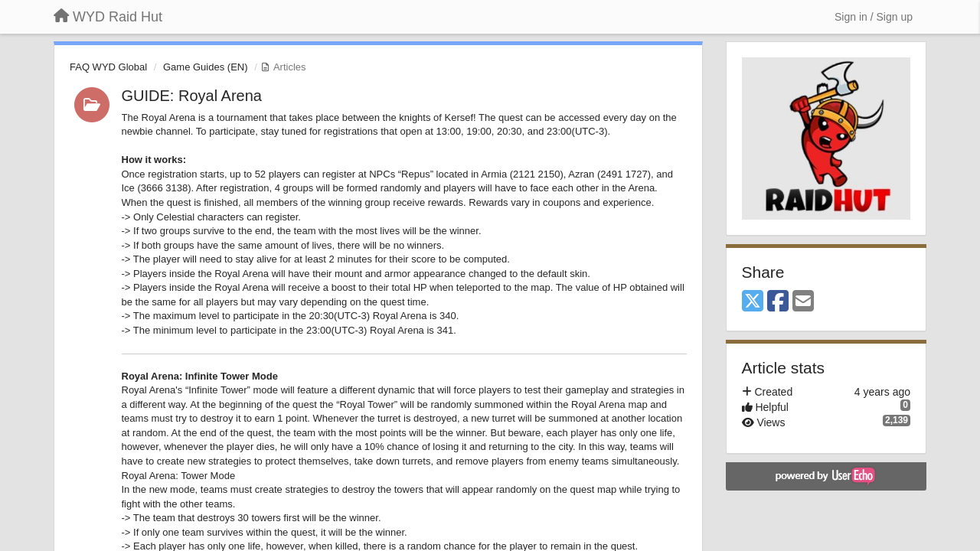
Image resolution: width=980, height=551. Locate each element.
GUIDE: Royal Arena (192, 96)
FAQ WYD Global (108, 67)
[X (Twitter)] (753, 302)
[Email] (803, 302)
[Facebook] (778, 302)
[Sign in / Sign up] (874, 17)
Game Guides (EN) (206, 67)
